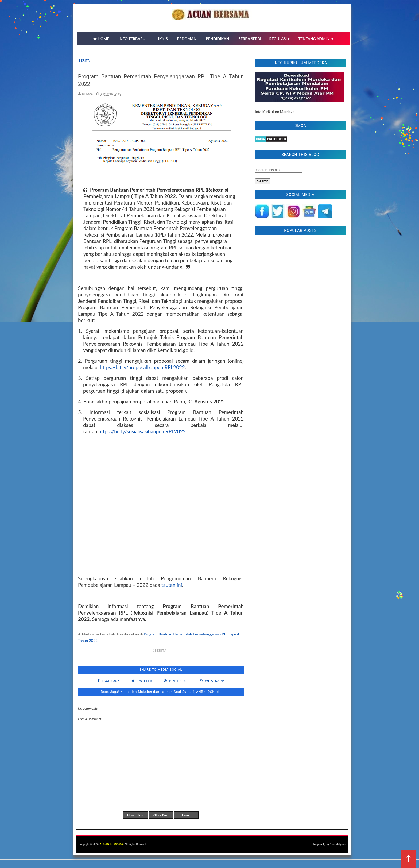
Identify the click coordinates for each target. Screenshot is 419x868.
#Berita (160, 651)
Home (186, 815)
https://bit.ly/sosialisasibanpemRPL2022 (142, 431)
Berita (84, 61)
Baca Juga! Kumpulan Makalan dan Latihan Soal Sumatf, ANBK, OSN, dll (161, 692)
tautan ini (171, 585)
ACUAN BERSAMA (111, 844)
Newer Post (135, 815)
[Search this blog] (279, 170)
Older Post (161, 815)
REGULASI (280, 39)
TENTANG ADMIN (316, 39)
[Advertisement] (300, 277)
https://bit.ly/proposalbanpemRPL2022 (142, 367)
